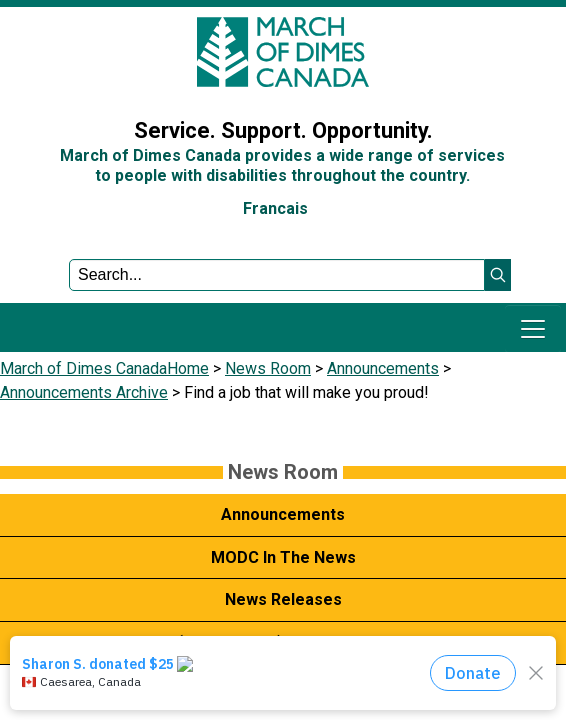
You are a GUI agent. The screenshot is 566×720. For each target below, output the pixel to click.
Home (188, 368)
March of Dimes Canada (83, 368)
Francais (275, 208)
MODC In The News (283, 557)
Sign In (35, 83)
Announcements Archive (84, 392)
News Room (268, 368)
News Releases (283, 599)
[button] (498, 275)
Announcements (383, 368)
